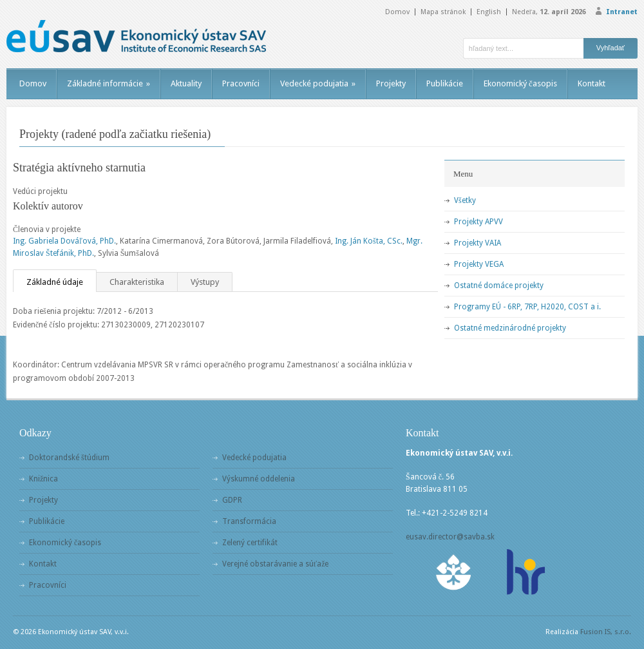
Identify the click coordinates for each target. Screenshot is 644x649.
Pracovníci (241, 83)
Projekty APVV (478, 222)
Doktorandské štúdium (69, 458)
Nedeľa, (549, 12)
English (489, 12)
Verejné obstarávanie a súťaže (275, 564)
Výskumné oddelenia (259, 479)
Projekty (391, 83)
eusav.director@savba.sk (450, 537)
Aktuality (186, 83)
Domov (397, 12)
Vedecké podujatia (318, 83)
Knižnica (43, 479)
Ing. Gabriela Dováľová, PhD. (64, 241)
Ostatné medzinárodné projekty (510, 328)
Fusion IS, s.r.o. (606, 632)
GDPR (232, 500)
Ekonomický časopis (520, 83)
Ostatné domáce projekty (499, 286)
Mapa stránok (443, 12)
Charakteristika (137, 282)
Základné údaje (55, 282)
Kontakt (592, 83)
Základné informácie (109, 83)
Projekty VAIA (478, 243)
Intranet (622, 12)
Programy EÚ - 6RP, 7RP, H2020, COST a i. (527, 307)
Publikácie (445, 83)
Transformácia (249, 521)
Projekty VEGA (479, 264)
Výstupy (205, 282)
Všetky (465, 200)
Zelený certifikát (250, 543)
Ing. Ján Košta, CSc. (369, 241)
